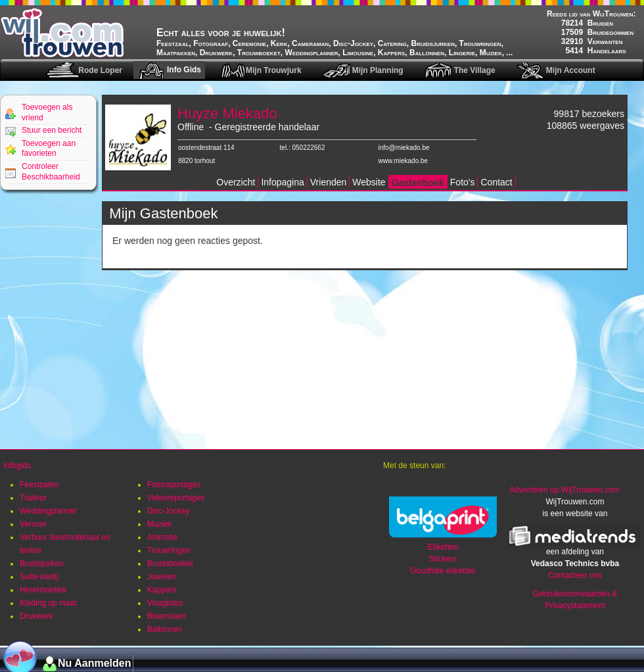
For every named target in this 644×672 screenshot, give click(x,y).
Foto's (463, 182)
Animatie (163, 537)
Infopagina (282, 182)
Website (369, 182)
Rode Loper (100, 70)
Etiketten (443, 547)
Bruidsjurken (42, 564)
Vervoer (33, 524)
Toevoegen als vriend (47, 112)
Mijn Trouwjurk (274, 70)
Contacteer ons (575, 575)
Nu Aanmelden (94, 663)
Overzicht (236, 182)
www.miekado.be (403, 161)
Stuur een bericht (52, 130)
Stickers (443, 559)
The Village (475, 70)
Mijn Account (571, 70)
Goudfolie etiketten (443, 571)
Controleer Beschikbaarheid (51, 172)
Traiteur (33, 498)
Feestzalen (39, 485)
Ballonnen (165, 629)
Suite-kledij (39, 577)
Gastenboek (418, 183)
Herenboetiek (43, 590)
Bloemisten (167, 616)
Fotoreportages (174, 485)
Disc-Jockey (169, 511)
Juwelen (162, 577)
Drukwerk (36, 616)
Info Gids (184, 70)
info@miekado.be (404, 148)
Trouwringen (169, 550)
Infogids (17, 466)
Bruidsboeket (170, 564)
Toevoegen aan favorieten (49, 149)
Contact (496, 182)
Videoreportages (176, 498)
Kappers (162, 590)
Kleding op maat (48, 603)
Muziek (160, 524)
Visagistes (165, 603)
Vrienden (329, 182)
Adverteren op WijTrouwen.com (564, 490)
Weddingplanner (48, 511)
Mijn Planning (378, 70)
